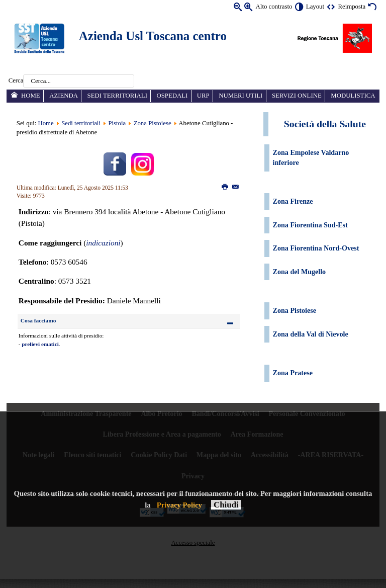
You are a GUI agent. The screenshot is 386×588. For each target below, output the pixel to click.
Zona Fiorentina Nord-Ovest (316, 248)
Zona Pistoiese (153, 123)
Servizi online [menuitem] (297, 96)
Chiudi (226, 505)
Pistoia (117, 123)
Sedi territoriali (81, 123)
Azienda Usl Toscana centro (153, 36)
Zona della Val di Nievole (312, 334)
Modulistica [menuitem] (353, 96)
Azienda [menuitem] (64, 96)
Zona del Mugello (300, 272)
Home (45, 123)
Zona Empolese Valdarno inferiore (311, 157)
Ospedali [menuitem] (172, 96)
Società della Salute (325, 124)
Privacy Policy (179, 505)
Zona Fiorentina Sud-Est (310, 225)
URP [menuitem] (203, 96)
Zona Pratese (293, 373)
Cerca (16, 81)
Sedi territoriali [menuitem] (117, 96)
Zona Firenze (293, 201)
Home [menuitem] (31, 96)
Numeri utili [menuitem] (240, 96)
